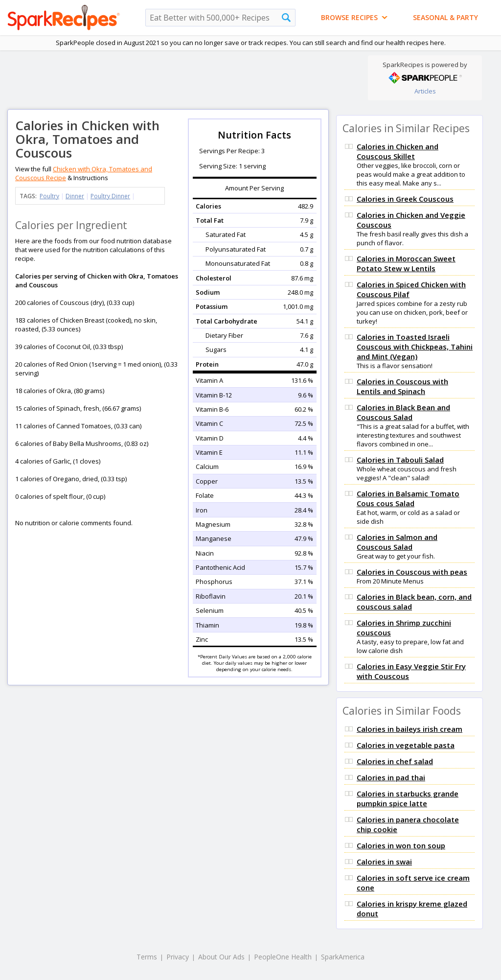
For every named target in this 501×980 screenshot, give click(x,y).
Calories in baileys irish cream (410, 729)
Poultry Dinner (110, 196)
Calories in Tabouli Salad (400, 460)
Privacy (178, 957)
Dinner (75, 196)
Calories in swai (384, 862)
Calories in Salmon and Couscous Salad (397, 542)
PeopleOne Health (283, 957)
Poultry (49, 196)
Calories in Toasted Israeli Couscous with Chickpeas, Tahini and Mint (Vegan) (415, 347)
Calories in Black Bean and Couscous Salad (403, 412)
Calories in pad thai (391, 777)
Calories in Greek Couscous (405, 199)
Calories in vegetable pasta (406, 745)
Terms (147, 957)
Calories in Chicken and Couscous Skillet (398, 151)
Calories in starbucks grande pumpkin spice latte (408, 798)
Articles (425, 91)
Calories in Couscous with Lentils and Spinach (402, 386)
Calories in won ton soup (401, 845)
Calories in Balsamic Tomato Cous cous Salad (408, 498)
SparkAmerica (343, 957)
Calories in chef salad (395, 761)
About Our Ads (221, 957)
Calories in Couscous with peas (412, 572)
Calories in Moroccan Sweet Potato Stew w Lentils (406, 263)
